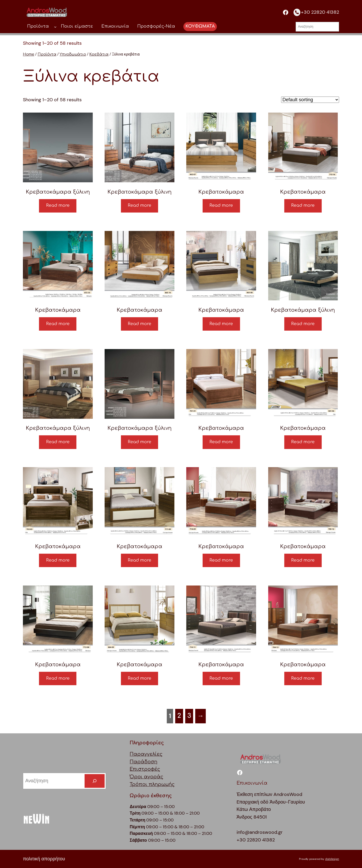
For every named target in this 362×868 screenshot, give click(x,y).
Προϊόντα (47, 54)
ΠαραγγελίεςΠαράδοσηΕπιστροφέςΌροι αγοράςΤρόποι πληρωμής (152, 769)
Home (29, 54)
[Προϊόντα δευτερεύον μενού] (55, 27)
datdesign (332, 859)
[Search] (95, 781)
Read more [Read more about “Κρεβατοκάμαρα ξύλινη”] (58, 205)
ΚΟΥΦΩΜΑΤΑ (200, 26)
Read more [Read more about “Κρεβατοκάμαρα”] (221, 205)
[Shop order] (310, 100)
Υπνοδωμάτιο (73, 54)
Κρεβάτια (99, 54)
